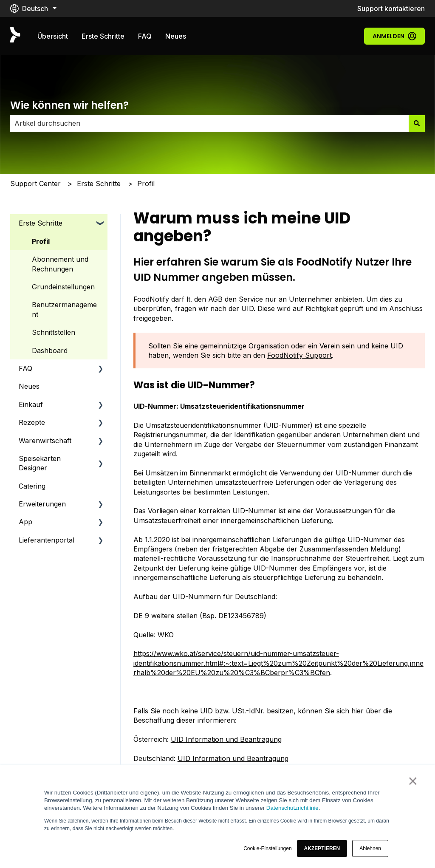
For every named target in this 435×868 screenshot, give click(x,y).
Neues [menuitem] (29, 386)
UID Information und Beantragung (226, 739)
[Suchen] (417, 123)
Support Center (35, 184)
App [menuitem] (25, 522)
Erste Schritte (103, 36)
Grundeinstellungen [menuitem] (63, 287)
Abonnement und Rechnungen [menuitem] (60, 264)
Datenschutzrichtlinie (292, 808)
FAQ (145, 36)
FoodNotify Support (299, 355)
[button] (322, 848)
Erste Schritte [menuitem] (41, 223)
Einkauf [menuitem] (31, 404)
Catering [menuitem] (32, 486)
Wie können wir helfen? (69, 105)
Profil (146, 184)
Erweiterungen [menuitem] (42, 504)
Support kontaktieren (391, 8)
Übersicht (53, 36)
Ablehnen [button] (370, 848)
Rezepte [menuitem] (32, 422)
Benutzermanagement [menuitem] (64, 309)
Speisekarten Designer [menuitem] (40, 463)
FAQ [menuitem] (25, 368)
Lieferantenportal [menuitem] (47, 540)
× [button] (413, 781)
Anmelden (394, 36)
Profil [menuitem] (41, 241)
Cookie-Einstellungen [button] (267, 848)
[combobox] (209, 123)
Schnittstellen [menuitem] (54, 332)
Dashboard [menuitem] (50, 351)
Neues (176, 36)
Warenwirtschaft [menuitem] (45, 441)
